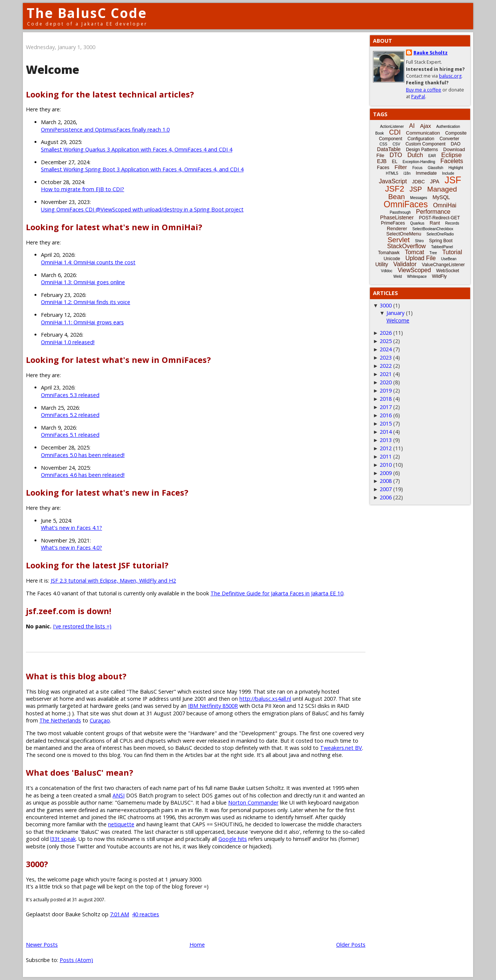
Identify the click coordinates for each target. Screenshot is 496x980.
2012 (386, 448)
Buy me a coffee (424, 90)
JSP (416, 189)
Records (452, 223)
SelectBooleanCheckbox (433, 229)
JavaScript (393, 181)
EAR (432, 156)
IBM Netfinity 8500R (213, 706)
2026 (386, 333)
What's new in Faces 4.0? (71, 548)
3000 (386, 305)
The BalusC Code (87, 13)
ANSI (119, 795)
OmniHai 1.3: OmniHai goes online (83, 282)
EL (395, 162)
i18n (407, 173)
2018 (386, 399)
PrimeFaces (393, 223)
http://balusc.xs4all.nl (265, 699)
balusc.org (450, 76)
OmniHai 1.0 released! (68, 342)
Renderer (397, 229)
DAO (455, 144)
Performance (433, 212)
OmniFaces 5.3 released (70, 395)
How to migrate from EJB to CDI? (83, 189)
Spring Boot (441, 241)
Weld (398, 276)
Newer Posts (42, 945)
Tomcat (415, 252)
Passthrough (400, 212)
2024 (386, 349)
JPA (435, 181)
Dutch (415, 155)
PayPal (418, 97)
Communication (423, 133)
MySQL (441, 197)
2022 (386, 366)
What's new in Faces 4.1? (71, 528)
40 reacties (146, 914)
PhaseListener (397, 217)
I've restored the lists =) (82, 626)
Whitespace (417, 276)
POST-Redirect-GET (440, 218)
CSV (396, 144)
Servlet (399, 240)
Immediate (426, 173)
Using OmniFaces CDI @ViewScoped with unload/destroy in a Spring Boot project (142, 209)
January (395, 313)
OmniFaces (406, 204)
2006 (386, 497)
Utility (382, 264)
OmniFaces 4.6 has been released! (83, 475)
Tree (433, 253)
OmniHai (445, 205)
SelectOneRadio (440, 234)
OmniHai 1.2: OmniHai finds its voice (86, 302)
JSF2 (395, 189)
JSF (453, 180)
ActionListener (392, 127)
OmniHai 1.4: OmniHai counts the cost (88, 262)
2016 (386, 415)
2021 (386, 374)
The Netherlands (60, 720)
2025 (386, 341)
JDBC (418, 182)
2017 (386, 407)
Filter (401, 167)
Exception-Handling (419, 162)
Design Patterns (422, 150)
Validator (405, 264)
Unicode (392, 259)
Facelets (452, 161)
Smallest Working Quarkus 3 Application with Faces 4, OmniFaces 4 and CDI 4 (137, 149)
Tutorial (452, 252)
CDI (395, 132)
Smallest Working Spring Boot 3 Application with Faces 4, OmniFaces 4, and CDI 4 (142, 169)
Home (197, 945)
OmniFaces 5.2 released (70, 415)
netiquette (121, 824)
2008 (386, 481)
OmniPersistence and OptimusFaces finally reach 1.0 (105, 130)
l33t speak (63, 839)
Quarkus (417, 223)
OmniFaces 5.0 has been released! (83, 455)
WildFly (439, 276)
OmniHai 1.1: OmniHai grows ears (82, 322)
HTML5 (392, 173)
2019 (386, 390)
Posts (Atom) (76, 960)
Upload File (420, 258)
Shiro (419, 241)
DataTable (389, 149)
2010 (386, 465)
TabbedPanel (442, 247)
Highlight (456, 168)
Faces (383, 168)
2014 (386, 432)
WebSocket (448, 271)
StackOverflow (407, 246)
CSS (384, 144)
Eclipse (452, 155)
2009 (386, 473)
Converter (449, 139)
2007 (386, 489)
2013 (386, 440)
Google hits (233, 839)
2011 (386, 456)
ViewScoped (414, 270)
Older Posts (351, 945)
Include (448, 173)
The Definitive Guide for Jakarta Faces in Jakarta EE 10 (277, 593)
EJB (382, 161)
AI (412, 126)
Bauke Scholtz (431, 53)
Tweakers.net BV (341, 748)
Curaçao (100, 720)
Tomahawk (389, 253)
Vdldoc (387, 271)
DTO (396, 155)
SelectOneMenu (404, 234)
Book (380, 133)
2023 (386, 357)
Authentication (448, 127)
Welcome (53, 70)
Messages (419, 198)
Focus (417, 168)
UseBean (449, 259)
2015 (386, 423)
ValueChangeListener (443, 265)
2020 (386, 382)
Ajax (425, 126)
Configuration (421, 139)
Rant (435, 223)
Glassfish (435, 168)
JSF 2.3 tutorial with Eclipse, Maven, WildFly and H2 (113, 581)
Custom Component (426, 144)
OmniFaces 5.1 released (70, 435)
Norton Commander (253, 802)
